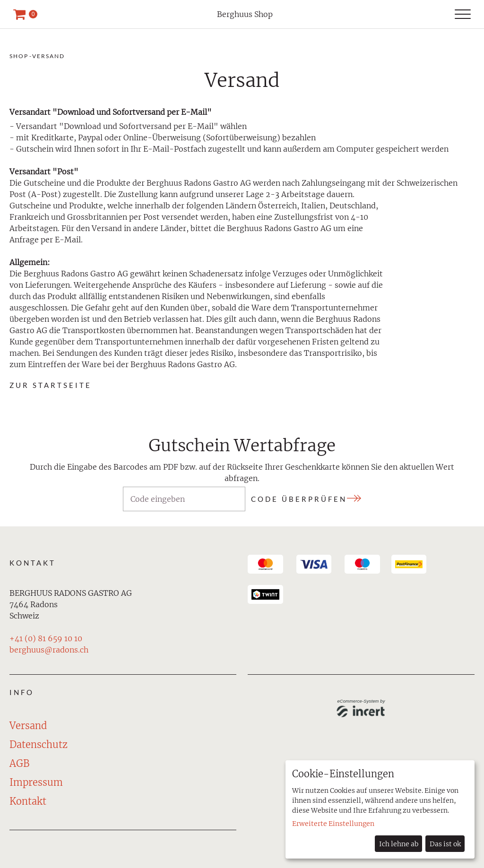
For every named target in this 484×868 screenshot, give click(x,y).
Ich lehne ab (399, 844)
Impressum (36, 782)
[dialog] (380, 809)
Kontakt (28, 801)
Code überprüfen (299, 499)
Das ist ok (445, 844)
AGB (19, 763)
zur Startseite (51, 385)
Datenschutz (39, 744)
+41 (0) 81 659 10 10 (46, 638)
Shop (19, 56)
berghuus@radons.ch (49, 650)
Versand (48, 56)
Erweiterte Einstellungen (333, 824)
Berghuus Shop (245, 14)
